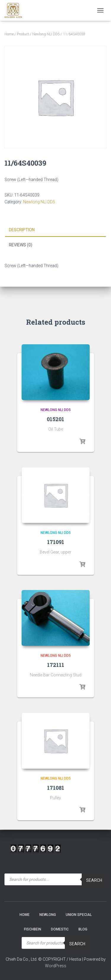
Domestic (60, 929)
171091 (56, 542)
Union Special (79, 915)
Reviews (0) (21, 245)
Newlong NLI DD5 (46, 34)
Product (23, 34)
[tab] (55, 230)
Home (9, 34)
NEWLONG (48, 915)
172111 (56, 665)
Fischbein (33, 929)
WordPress (56, 966)
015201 (55, 419)
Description (22, 230)
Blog (83, 929)
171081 (56, 788)
